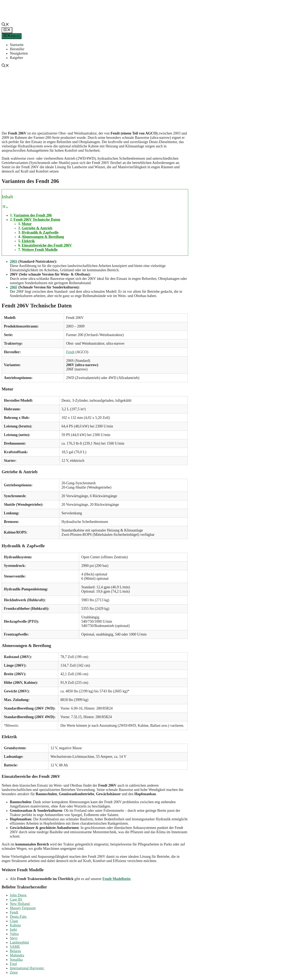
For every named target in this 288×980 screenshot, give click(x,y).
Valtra (14, 934)
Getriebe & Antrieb (37, 228)
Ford (13, 964)
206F (14, 287)
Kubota (15, 925)
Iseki (13, 930)
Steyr (14, 938)
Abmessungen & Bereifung (43, 237)
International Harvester (27, 968)
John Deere (19, 895)
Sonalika (16, 960)
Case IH (16, 899)
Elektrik (28, 241)
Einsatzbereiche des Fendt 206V (47, 245)
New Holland (20, 904)
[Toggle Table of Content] (5, 207)
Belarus (15, 951)
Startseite (17, 45)
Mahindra (17, 955)
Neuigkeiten (19, 53)
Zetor (14, 972)
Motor (27, 224)
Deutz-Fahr (19, 917)
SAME (15, 947)
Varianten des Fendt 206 (33, 215)
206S (14, 261)
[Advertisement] (146, 99)
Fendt (70, 352)
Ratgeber (16, 58)
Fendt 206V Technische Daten (37, 220)
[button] (5, 25)
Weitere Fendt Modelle (40, 250)
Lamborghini (19, 942)
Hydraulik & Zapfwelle (40, 232)
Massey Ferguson (23, 908)
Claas (14, 921)
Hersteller (17, 49)
